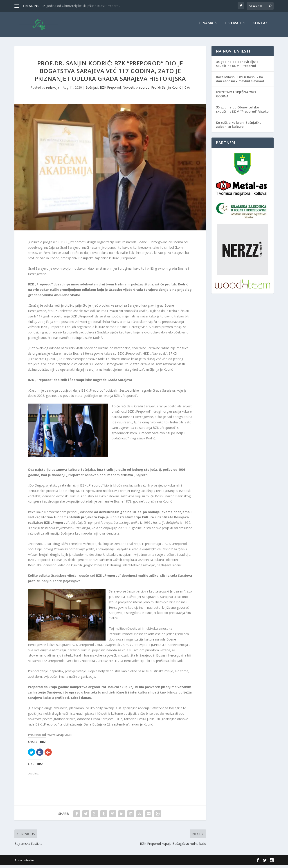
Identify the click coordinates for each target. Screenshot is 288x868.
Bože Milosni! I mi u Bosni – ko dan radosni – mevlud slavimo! (240, 82)
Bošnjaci (92, 90)
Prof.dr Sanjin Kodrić (166, 90)
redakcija (53, 90)
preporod (143, 90)
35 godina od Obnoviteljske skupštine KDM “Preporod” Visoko (242, 112)
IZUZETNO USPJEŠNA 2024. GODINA (237, 97)
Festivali (233, 26)
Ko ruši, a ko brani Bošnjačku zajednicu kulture (239, 127)
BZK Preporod (110, 90)
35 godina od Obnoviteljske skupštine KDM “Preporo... (81, 6)
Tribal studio (24, 863)
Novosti (128, 90)
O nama (206, 26)
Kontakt (261, 26)
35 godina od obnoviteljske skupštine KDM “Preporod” (237, 67)
